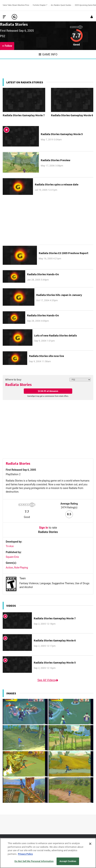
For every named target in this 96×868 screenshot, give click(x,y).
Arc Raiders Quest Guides (61, 5)
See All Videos (48, 680)
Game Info (48, 54)
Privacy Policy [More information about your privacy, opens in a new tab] (25, 854)
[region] (48, 853)
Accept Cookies (68, 861)
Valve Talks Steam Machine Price (16, 5)
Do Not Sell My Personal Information (34, 861)
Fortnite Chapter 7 (40, 5)
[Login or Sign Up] (92, 17)
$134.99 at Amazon (48, 391)
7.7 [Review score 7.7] (76, 35)
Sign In (44, 528)
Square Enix (12, 557)
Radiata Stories (14, 24)
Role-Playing (21, 568)
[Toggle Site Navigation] (4, 17)
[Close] (90, 844)
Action (9, 568)
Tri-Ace (10, 546)
